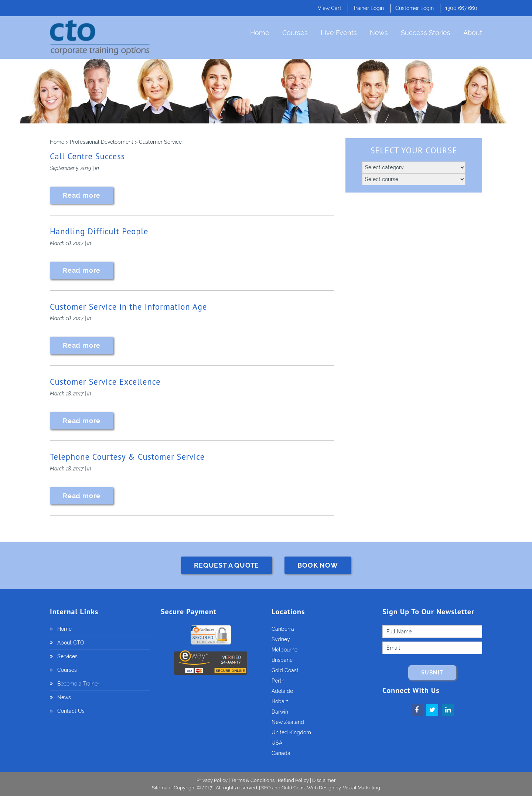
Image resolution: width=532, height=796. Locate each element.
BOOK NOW (318, 565)
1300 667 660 (461, 8)
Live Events (339, 33)
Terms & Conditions (253, 780)
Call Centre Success (87, 156)
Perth (278, 681)
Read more (82, 195)
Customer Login (415, 8)
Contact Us (71, 711)
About (473, 33)
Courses (295, 33)
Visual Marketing (362, 788)
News (379, 33)
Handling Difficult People (99, 231)
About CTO (71, 643)
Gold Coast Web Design (308, 788)
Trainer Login (368, 8)
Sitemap (162, 788)
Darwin (280, 712)
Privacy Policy (212, 780)
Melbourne (284, 650)
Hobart (280, 701)
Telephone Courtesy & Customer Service (127, 457)
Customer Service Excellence (105, 382)
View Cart (330, 8)
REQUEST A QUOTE (226, 565)
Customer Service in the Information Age (128, 307)
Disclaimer (324, 780)
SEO (266, 788)
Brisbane (282, 660)
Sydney (281, 639)
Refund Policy (293, 780)
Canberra (283, 629)
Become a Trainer (78, 684)
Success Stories (426, 33)
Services (67, 656)
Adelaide (282, 691)
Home (260, 33)
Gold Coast (285, 670)
